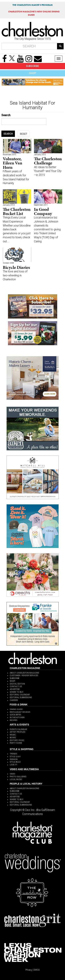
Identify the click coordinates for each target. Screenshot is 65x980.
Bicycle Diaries (16, 267)
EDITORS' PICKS (17, 740)
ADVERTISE (15, 689)
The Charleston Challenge (48, 161)
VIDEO (12, 774)
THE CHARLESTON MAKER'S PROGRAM (33, 5)
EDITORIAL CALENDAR (20, 695)
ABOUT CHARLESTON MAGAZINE (24, 673)
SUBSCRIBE (32, 66)
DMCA (37, 970)
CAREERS (14, 700)
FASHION (14, 759)
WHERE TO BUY (17, 692)
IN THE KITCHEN (17, 718)
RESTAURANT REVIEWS (20, 712)
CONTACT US (16, 686)
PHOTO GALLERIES (18, 777)
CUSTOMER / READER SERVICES (24, 676)
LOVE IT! (13, 765)
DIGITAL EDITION (17, 684)
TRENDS (13, 754)
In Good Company (43, 211)
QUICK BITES (15, 715)
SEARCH (8, 134)
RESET (24, 134)
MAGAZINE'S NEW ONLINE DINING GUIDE (34, 13)
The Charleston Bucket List (17, 211)
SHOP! (33, 73)
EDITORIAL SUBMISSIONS (21, 697)
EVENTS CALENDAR (18, 729)
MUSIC (13, 735)
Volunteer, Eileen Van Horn (12, 163)
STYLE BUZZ (15, 762)
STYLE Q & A (15, 757)
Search (6, 115)
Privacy (29, 970)
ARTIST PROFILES (17, 732)
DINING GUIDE (16, 709)
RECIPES (13, 720)
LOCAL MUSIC (16, 779)
